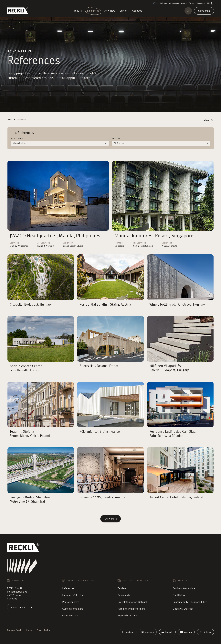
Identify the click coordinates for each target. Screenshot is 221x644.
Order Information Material (132, 602)
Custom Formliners (73, 609)
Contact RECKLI (19, 607)
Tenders (122, 588)
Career (191, 3)
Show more (111, 519)
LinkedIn (167, 632)
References (68, 588)
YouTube (186, 632)
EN (211, 4)
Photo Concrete (71, 602)
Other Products (70, 616)
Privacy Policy (43, 630)
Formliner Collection (73, 595)
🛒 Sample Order (160, 3)
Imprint (30, 630)
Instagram (148, 632)
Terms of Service (15, 630)
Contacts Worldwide (178, 3)
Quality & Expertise (183, 609)
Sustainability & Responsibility (190, 602)
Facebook (128, 632)
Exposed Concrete (127, 616)
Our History (179, 595)
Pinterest (205, 632)
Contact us (204, 11)
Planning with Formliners (131, 609)
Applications (18, 139)
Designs (116, 139)
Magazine (200, 3)
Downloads (124, 595)
